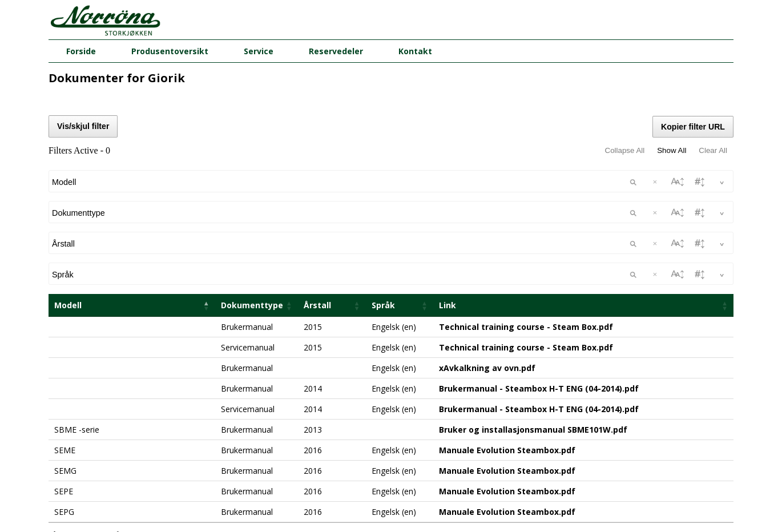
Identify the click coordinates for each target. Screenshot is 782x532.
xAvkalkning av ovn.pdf (487, 275)
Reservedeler (336, 51)
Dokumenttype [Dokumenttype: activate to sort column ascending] (252, 213)
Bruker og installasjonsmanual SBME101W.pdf (533, 337)
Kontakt (415, 51)
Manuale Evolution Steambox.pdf (507, 358)
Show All (672, 150)
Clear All (713, 150)
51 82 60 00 (391, 497)
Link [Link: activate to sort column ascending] (448, 213)
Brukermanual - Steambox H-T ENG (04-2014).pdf (539, 296)
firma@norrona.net (391, 486)
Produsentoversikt (170, 51)
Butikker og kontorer (391, 519)
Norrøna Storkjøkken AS (391, 467)
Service (259, 51)
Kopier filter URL (693, 127)
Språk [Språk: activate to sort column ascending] (383, 213)
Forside (81, 51)
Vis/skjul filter (83, 126)
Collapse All (625, 150)
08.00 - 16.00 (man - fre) (391, 508)
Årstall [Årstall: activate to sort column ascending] (317, 213)
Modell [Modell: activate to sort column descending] (68, 213)
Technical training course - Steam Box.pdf (526, 234)
